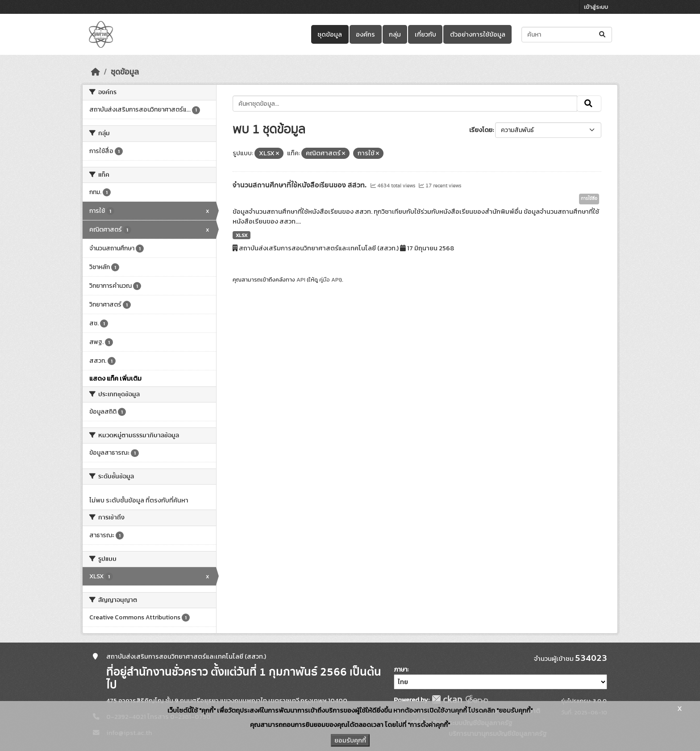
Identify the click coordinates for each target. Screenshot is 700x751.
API (301, 280)
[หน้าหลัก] (96, 72)
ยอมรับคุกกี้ (350, 740)
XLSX (242, 235)
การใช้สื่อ (589, 199)
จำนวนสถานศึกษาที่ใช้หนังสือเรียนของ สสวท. (300, 185)
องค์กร (365, 34)
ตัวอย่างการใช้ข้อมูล (478, 34)
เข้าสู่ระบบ (596, 7)
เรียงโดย (481, 130)
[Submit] (603, 35)
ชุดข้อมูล (330, 34)
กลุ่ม (395, 34)
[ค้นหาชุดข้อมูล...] (567, 35)
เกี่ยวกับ (425, 34)
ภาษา (400, 670)
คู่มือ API (330, 280)
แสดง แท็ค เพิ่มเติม (115, 378)
